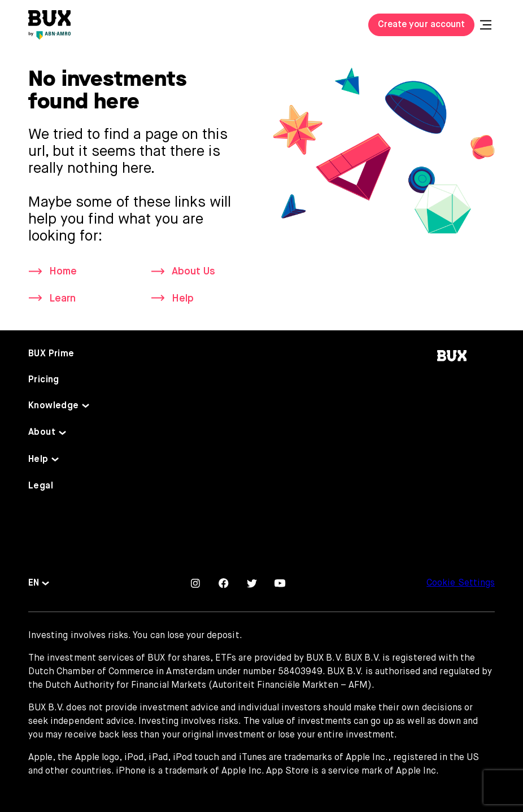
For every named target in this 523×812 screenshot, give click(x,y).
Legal (41, 486)
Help (183, 299)
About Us (193, 272)
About (42, 433)
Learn (62, 299)
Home (63, 272)
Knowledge (54, 406)
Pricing (44, 380)
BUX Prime (51, 354)
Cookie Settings (461, 583)
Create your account (421, 25)
